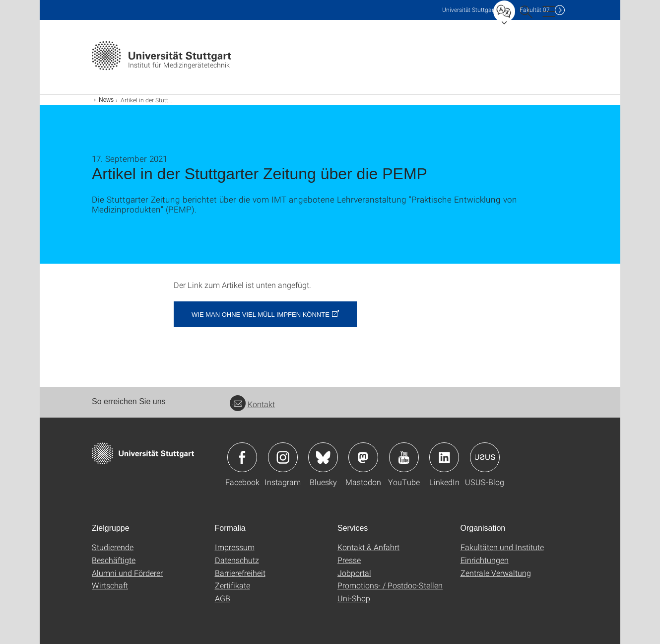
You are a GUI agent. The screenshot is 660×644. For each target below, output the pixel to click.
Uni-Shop (354, 598)
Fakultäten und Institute (502, 547)
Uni (469, 10)
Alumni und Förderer (127, 573)
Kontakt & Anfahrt (368, 547)
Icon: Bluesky (323, 457)
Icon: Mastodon (363, 457)
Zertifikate (232, 585)
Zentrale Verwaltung (496, 573)
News (106, 100)
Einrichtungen (485, 560)
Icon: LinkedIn (444, 457)
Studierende (113, 547)
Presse (349, 560)
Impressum (235, 547)
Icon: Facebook (242, 457)
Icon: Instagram (283, 457)
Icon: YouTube (404, 457)
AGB (223, 598)
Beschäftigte (114, 560)
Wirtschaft (110, 585)
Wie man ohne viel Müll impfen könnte (261, 315)
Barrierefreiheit (240, 573)
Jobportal (354, 573)
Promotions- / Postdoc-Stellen (390, 585)
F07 (535, 10)
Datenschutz (237, 560)
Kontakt (252, 404)
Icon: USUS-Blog (485, 457)
